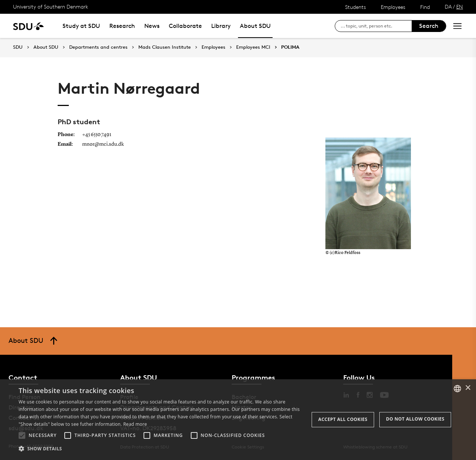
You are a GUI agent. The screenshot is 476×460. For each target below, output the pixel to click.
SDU (18, 47)
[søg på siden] (376, 26)
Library (221, 26)
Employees (393, 7)
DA (448, 7)
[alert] (238, 420)
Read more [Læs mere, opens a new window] (135, 424)
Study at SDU (81, 26)
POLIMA (290, 47)
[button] (22, 435)
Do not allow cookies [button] (415, 419)
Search (429, 26)
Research (122, 26)
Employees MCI (253, 47)
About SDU (255, 26)
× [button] (468, 388)
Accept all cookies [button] (343, 419)
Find (425, 7)
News (152, 26)
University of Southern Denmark (51, 7)
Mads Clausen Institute (165, 47)
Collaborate (185, 26)
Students (356, 7)
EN (460, 7)
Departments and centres (98, 47)
